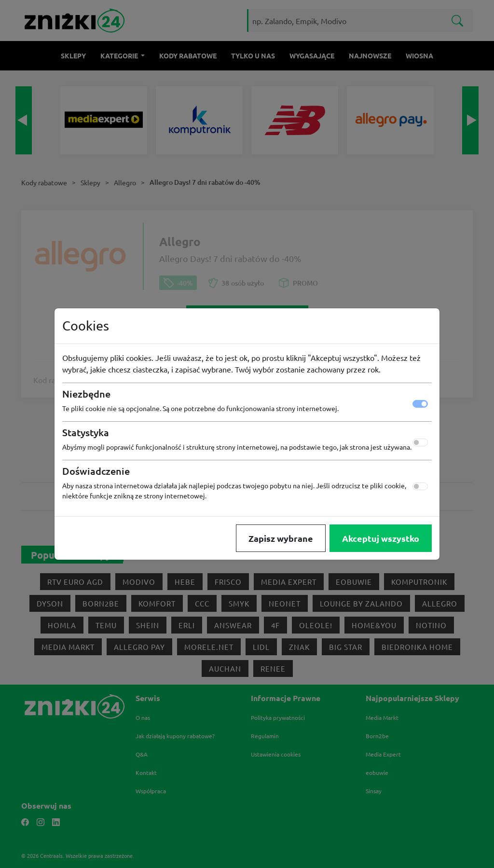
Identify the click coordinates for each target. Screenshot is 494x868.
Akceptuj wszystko (381, 538)
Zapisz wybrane (281, 538)
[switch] (420, 442)
